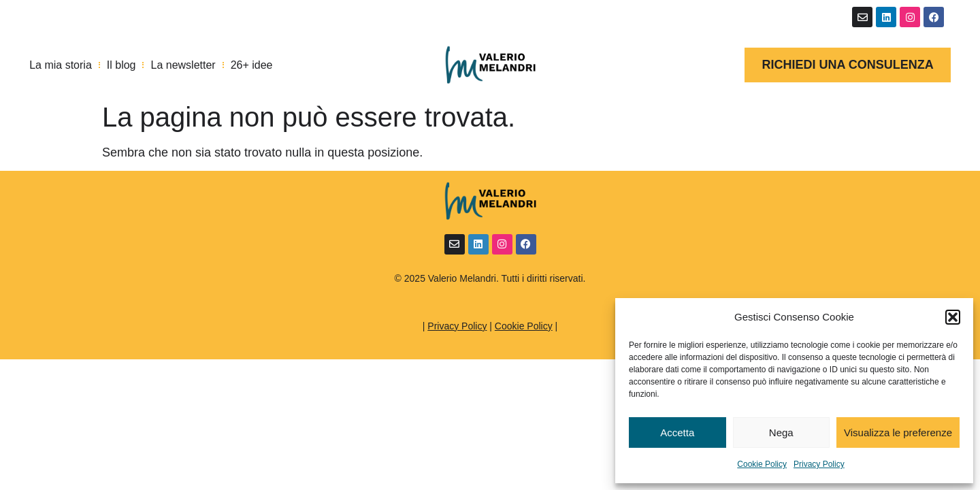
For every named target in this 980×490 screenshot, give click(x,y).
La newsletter (183, 65)
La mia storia (61, 65)
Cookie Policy (762, 464)
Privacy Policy (819, 464)
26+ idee (252, 65)
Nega (781, 432)
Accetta (677, 432)
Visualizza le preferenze (898, 432)
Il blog (121, 65)
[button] (953, 317)
